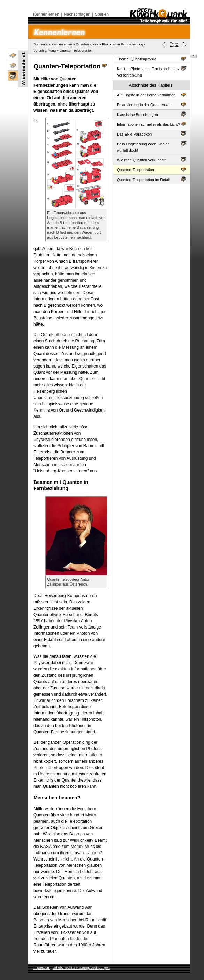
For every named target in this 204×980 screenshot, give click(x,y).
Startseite (41, 44)
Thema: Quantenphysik (152, 59)
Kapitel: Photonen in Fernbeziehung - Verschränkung (152, 71)
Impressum (42, 968)
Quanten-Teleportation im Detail (152, 179)
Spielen (102, 14)
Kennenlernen (46, 14)
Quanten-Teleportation (152, 169)
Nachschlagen (77, 14)
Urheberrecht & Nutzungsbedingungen (81, 968)
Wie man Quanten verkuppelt (152, 159)
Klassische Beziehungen (152, 114)
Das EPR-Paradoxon (152, 134)
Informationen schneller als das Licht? (152, 124)
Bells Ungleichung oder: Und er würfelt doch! (152, 147)
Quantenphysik (87, 44)
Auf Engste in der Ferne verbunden (152, 95)
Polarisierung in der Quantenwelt (152, 104)
